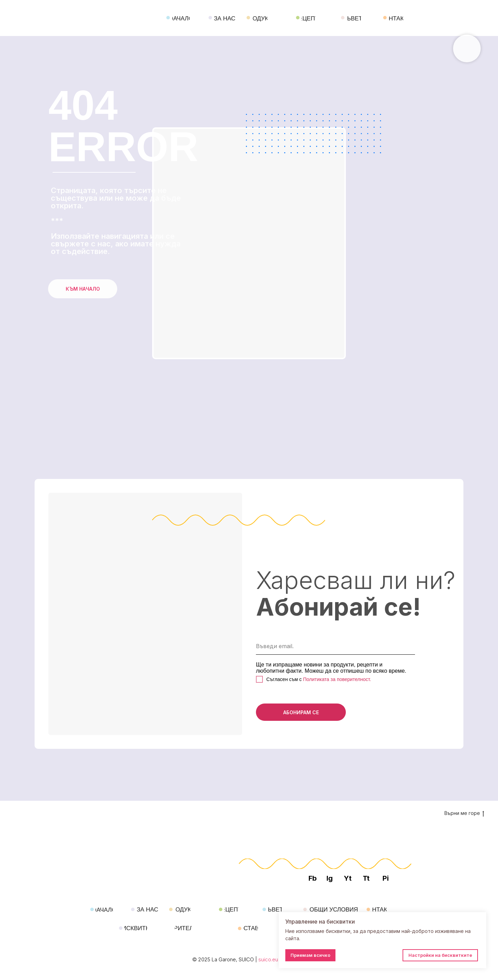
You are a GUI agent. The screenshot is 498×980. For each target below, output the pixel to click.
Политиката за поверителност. (336, 679)
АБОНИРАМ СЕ (301, 712)
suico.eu (268, 959)
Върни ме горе (464, 813)
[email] (335, 646)
